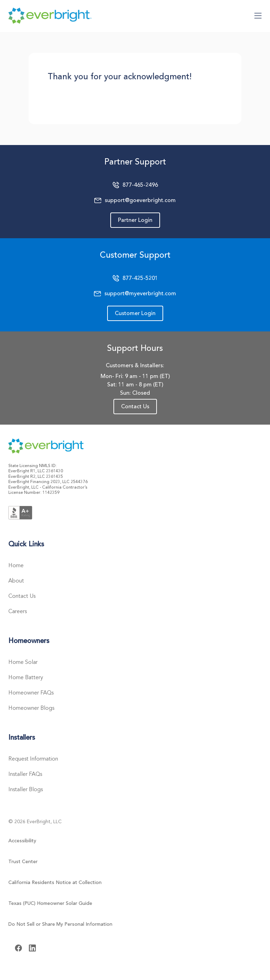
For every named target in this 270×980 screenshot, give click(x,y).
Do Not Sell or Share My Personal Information (60, 924)
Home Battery (26, 677)
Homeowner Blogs (31, 708)
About (16, 581)
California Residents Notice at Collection (55, 882)
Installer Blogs (26, 789)
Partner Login (135, 220)
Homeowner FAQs (31, 693)
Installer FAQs (25, 774)
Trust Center (23, 862)
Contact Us (135, 407)
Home (16, 565)
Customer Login (135, 313)
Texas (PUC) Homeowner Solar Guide (50, 903)
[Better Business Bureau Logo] (20, 512)
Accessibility (22, 841)
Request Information (33, 759)
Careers (18, 611)
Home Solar (23, 662)
